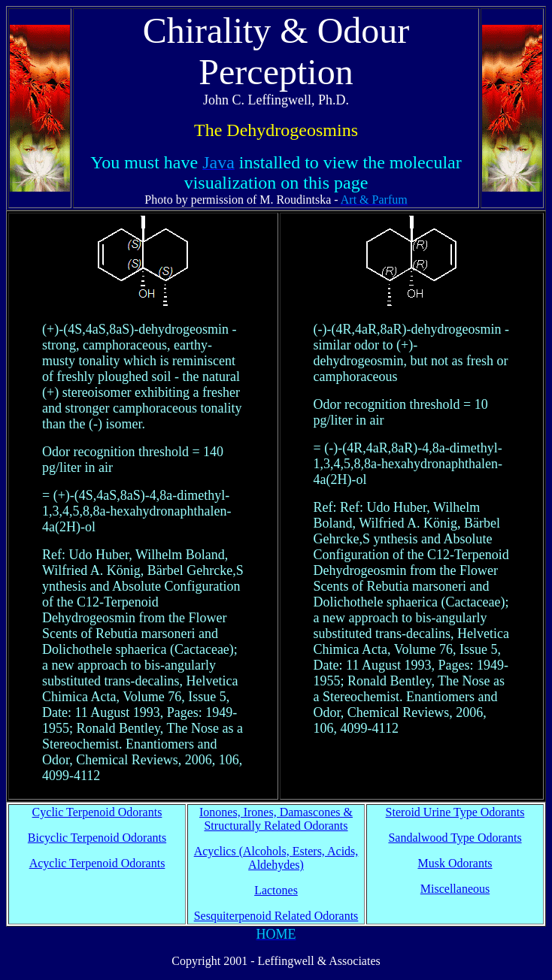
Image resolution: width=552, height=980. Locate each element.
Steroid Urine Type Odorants (455, 812)
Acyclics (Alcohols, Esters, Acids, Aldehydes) (276, 858)
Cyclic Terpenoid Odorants (97, 812)
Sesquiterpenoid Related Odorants (276, 916)
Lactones (276, 890)
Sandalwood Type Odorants (455, 838)
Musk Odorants (455, 863)
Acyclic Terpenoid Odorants (97, 863)
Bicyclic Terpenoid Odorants (97, 838)
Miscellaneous (455, 889)
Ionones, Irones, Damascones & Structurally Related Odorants (276, 819)
